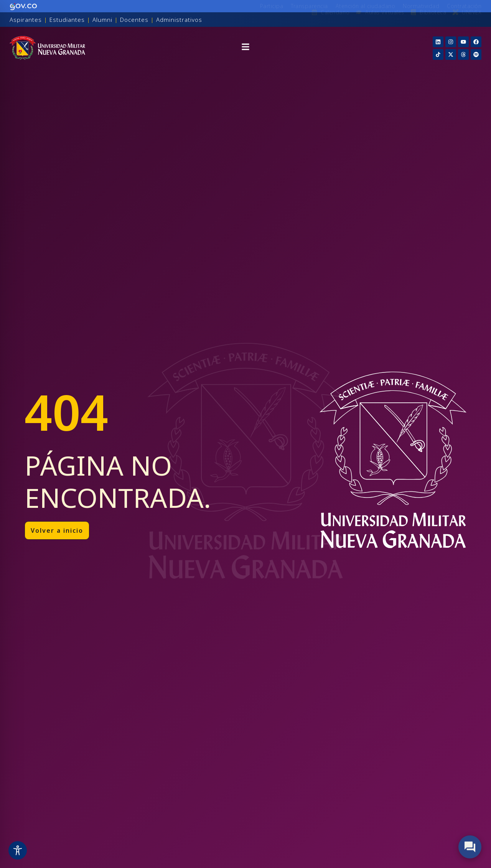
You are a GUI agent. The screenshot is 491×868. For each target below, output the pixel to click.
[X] (451, 54)
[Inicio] (47, 48)
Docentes (134, 20)
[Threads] (463, 54)
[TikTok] (438, 54)
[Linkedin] (438, 42)
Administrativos (179, 20)
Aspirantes (26, 20)
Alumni (102, 20)
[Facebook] (476, 42)
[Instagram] (451, 42)
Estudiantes (67, 20)
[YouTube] (463, 42)
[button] (245, 48)
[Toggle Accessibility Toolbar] (18, 850)
